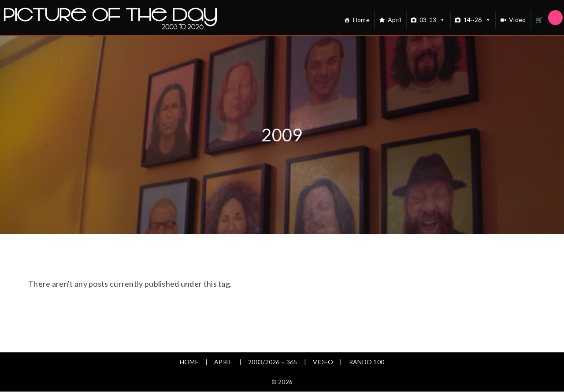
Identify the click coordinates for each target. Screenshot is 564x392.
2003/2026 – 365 (273, 362)
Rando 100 (367, 362)
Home (361, 20)
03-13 (432, 20)
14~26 (477, 20)
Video (518, 20)
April (395, 20)
